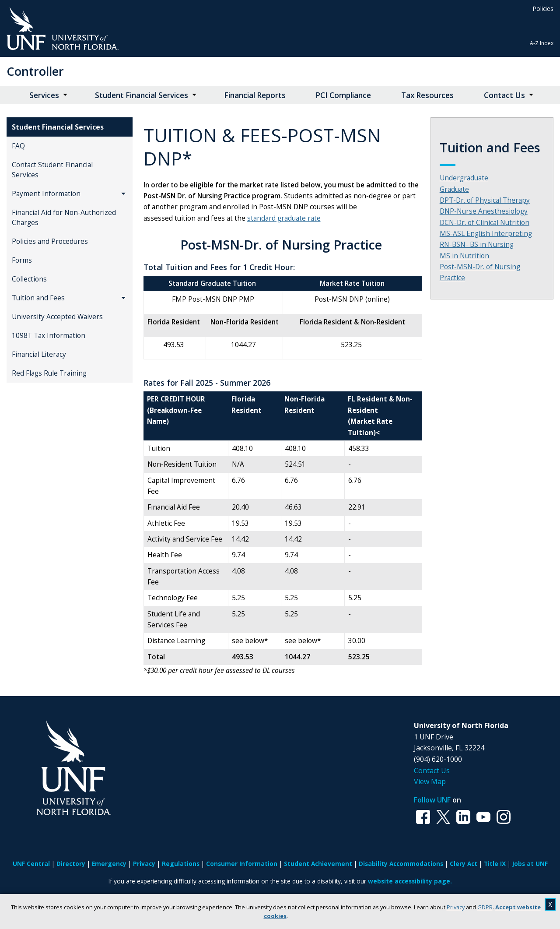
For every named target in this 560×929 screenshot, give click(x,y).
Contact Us (504, 95)
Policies (543, 9)
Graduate (454, 189)
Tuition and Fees (38, 298)
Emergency (109, 864)
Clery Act (464, 864)
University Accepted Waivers (57, 317)
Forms (22, 260)
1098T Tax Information (49, 336)
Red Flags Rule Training (49, 373)
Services (44, 95)
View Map (430, 781)
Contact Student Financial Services (52, 170)
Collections (29, 279)
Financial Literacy (39, 354)
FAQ (18, 146)
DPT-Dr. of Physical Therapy (485, 200)
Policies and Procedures (50, 241)
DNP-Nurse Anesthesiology (484, 211)
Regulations (181, 864)
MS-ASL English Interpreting (486, 234)
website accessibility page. (410, 881)
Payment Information (46, 194)
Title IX (495, 864)
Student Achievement (318, 864)
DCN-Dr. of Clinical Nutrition (485, 223)
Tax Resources (427, 95)
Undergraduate (464, 178)
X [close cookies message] (550, 904)
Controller (35, 71)
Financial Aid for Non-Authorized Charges (64, 218)
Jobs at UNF (530, 864)
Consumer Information (242, 864)
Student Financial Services (142, 95)
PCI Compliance (343, 95)
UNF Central (31, 864)
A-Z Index (542, 43)
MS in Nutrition (464, 256)
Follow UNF (432, 800)
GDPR (485, 907)
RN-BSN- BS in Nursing (477, 245)
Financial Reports (255, 95)
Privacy (456, 907)
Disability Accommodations (401, 864)
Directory (71, 864)
